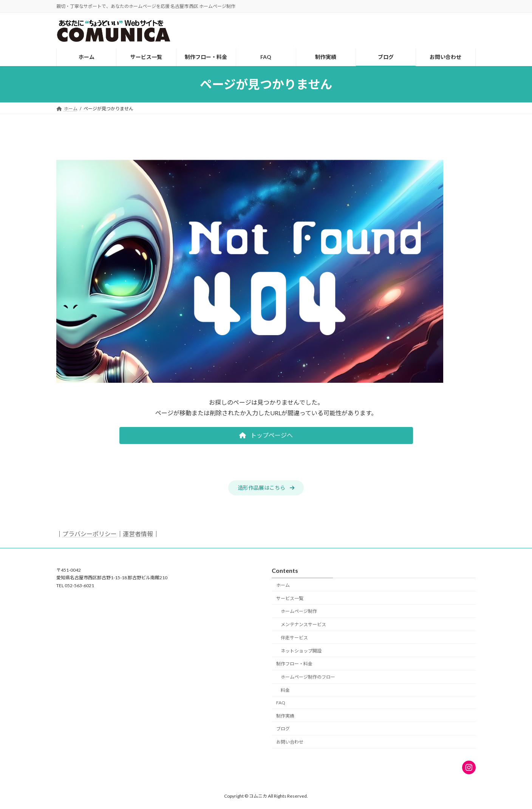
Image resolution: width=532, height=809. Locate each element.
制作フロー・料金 (294, 664)
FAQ (281, 703)
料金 (285, 690)
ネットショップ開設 (301, 651)
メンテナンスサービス (303, 624)
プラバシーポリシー (90, 534)
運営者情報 (138, 534)
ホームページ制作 (299, 611)
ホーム (283, 585)
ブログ (283, 729)
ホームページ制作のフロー (308, 677)
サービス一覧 (290, 598)
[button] (266, 435)
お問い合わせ (290, 742)
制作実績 (285, 715)
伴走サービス (294, 638)
